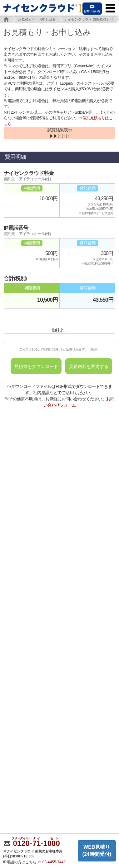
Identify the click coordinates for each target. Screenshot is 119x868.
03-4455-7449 (54, 862)
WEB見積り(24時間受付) (97, 851)
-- (36, 843)
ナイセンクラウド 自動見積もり (89, 19)
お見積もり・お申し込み (37, 19)
